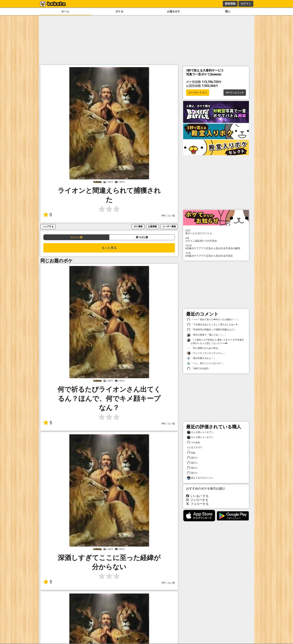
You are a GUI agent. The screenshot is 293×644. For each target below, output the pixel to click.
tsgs (191, 453)
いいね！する (197, 496)
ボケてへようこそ (235, 93)
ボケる (119, 12)
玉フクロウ (195, 448)
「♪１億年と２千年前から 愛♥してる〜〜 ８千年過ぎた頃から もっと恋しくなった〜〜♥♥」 (215, 341)
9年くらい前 (168, 216)
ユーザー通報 (169, 226)
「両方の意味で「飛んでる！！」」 (207, 335)
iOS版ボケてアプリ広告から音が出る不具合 (216, 254)
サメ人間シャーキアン (200, 432)
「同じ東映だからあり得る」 (203, 348)
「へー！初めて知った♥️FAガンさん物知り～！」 (213, 320)
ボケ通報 (138, 226)
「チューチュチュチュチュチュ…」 (206, 353)
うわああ (193, 442)
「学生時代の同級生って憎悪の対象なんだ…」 (212, 330)
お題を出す (174, 12)
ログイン (246, 4)
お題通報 (152, 226)
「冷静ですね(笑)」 (199, 369)
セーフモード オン (198, 93)
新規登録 (230, 4)
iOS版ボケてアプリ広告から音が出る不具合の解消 (216, 247)
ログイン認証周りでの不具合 (216, 239)
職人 (228, 12)
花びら (192, 458)
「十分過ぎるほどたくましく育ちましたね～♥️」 (213, 325)
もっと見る (109, 248)
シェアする (48, 226)
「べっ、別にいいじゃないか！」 (206, 363)
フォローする (197, 500)
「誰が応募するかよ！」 (201, 358)
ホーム (65, 12)
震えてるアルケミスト (200, 478)
